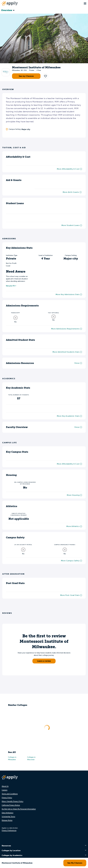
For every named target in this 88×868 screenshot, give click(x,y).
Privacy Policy (7, 798)
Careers (5, 790)
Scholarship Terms (8, 817)
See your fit (10, 286)
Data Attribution (8, 813)
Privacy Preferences (9, 830)
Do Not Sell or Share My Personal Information (19, 809)
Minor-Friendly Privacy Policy (12, 801)
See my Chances (26, 76)
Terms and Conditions (10, 794)
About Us (5, 786)
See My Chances (75, 863)
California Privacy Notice (11, 805)
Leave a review (44, 661)
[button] (45, 76)
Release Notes (7, 820)
